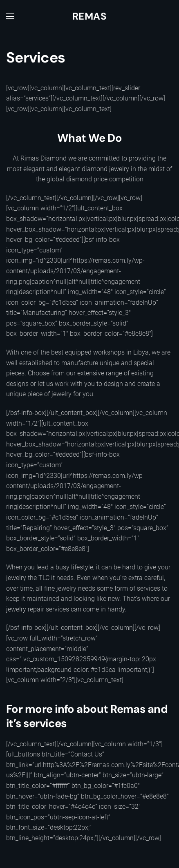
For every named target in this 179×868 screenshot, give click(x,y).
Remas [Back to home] (89, 16)
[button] (10, 16)
